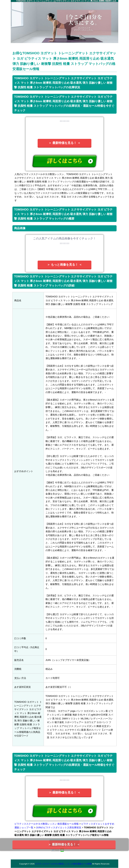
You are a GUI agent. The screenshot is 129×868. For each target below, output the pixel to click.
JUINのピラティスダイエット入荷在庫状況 (59, 827)
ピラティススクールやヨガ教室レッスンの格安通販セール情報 (63, 864)
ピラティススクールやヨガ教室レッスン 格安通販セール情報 (47, 824)
